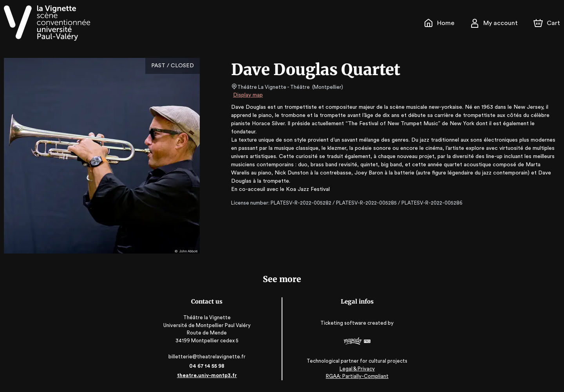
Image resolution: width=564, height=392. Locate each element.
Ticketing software (343, 323)
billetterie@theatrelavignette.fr (208, 357)
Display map (248, 95)
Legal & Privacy (356, 369)
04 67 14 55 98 (208, 366)
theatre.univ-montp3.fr (208, 375)
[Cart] (548, 23)
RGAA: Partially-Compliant (356, 376)
